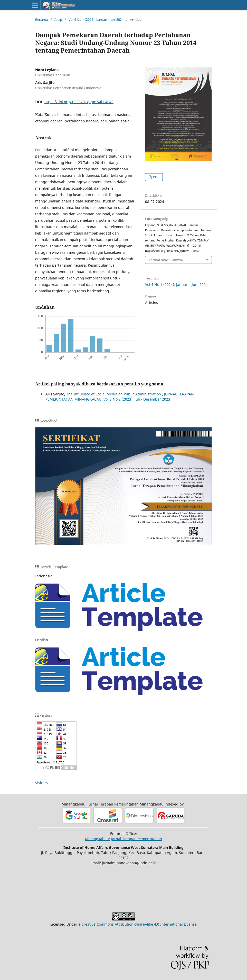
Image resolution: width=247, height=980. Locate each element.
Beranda (42, 20)
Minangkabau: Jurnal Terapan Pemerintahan (123, 839)
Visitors (41, 783)
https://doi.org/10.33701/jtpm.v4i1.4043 (79, 102)
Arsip (58, 20)
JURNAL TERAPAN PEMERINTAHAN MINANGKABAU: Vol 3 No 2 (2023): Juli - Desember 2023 (120, 397)
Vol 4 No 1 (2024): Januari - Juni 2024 (96, 20)
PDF (156, 177)
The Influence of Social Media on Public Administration (114, 394)
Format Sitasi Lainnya (166, 260)
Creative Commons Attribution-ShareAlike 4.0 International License (139, 924)
